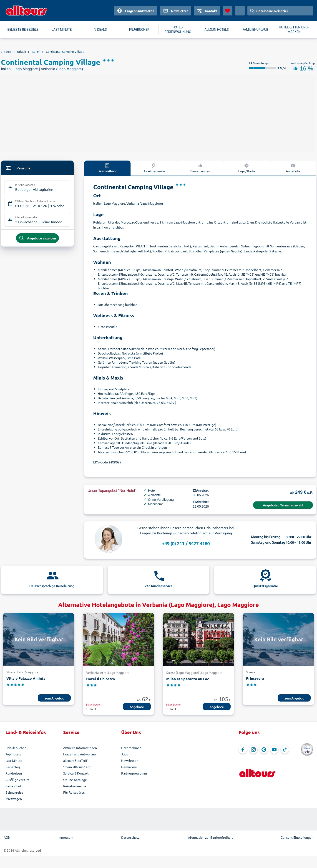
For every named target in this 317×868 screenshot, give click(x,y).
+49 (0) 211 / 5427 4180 (186, 543)
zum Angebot (54, 698)
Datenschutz (130, 837)
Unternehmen (131, 748)
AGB (7, 837)
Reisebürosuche (75, 786)
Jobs (125, 754)
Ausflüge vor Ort (17, 780)
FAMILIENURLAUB (255, 30)
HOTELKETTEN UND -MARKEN (294, 30)
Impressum (65, 837)
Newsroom (129, 767)
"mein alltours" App (77, 767)
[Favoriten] (228, 11)
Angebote (293, 168)
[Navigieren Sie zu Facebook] (243, 750)
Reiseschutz (14, 786)
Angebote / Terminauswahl (283, 505)
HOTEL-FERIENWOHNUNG (178, 30)
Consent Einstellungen (297, 837)
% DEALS (101, 30)
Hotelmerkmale (154, 168)
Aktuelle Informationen (80, 748)
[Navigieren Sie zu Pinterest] (264, 750)
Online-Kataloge (75, 780)
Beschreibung (107, 168)
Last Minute (14, 760)
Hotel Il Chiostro (101, 679)
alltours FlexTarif (75, 760)
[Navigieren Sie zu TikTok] (285, 750)
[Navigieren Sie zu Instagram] (253, 750)
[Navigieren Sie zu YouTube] (274, 750)
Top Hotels (13, 754)
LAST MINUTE (62, 30)
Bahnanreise (14, 792)
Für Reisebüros (74, 792)
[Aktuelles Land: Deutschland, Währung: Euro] (240, 11)
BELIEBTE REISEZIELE (23, 30)
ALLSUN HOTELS (217, 30)
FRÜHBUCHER (139, 30)
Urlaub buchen (16, 748)
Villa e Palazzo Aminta (26, 678)
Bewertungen (200, 168)
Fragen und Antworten (79, 754)
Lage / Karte (247, 168)
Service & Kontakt (76, 773)
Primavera (255, 678)
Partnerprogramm (134, 773)
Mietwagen (14, 799)
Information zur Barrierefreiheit (210, 837)
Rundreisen (14, 773)
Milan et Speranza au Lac (188, 679)
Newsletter (129, 760)
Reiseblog (13, 767)
